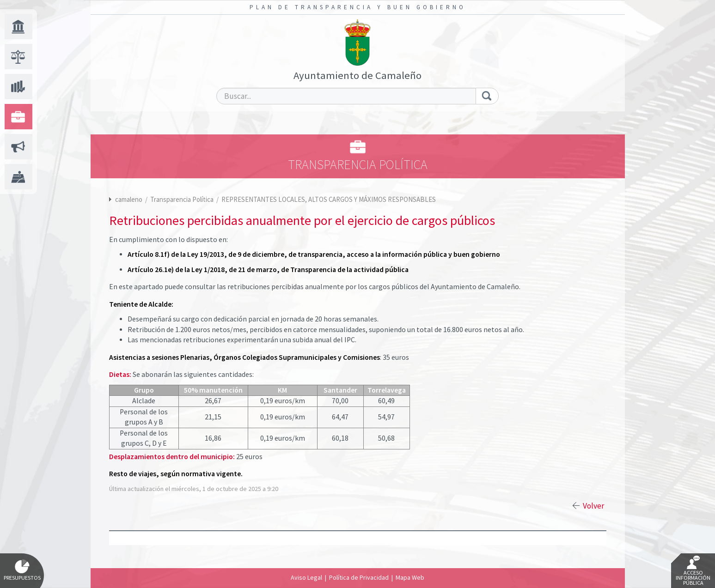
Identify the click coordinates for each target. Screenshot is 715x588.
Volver (593, 506)
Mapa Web (410, 577)
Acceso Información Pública (693, 571)
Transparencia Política (183, 199)
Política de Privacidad (359, 577)
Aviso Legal (306, 577)
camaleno (129, 199)
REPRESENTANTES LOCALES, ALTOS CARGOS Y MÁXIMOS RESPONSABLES (329, 199)
